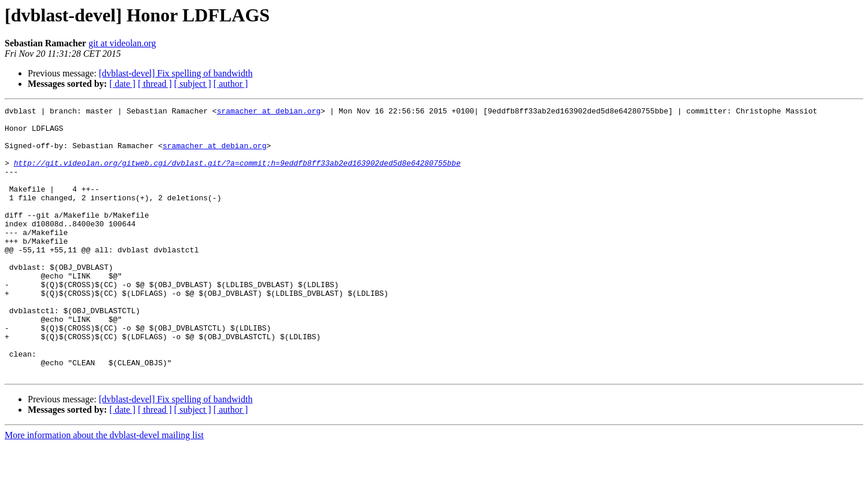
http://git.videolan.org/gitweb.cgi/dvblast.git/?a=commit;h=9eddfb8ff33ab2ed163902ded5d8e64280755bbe (237, 175)
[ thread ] (155, 84)
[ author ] (231, 84)
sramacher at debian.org (269, 112)
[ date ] (122, 84)
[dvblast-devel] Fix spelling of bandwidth (176, 73)
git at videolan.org (122, 43)
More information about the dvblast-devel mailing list (104, 489)
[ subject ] (193, 84)
